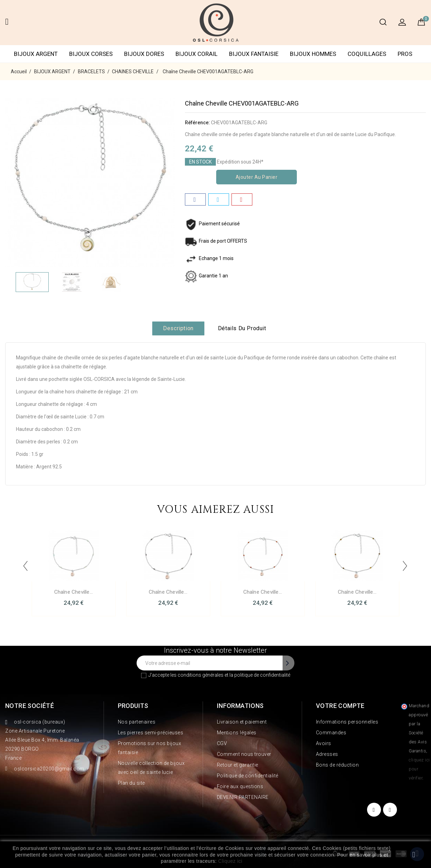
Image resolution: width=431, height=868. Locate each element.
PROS (405, 54)
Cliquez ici (230, 861)
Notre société (30, 706)
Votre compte (340, 706)
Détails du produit (242, 328)
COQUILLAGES (367, 54)
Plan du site (131, 783)
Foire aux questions (240, 786)
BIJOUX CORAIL (197, 54)
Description (178, 328)
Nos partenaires (137, 722)
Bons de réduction (338, 765)
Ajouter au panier (257, 177)
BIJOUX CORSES (91, 54)
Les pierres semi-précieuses (151, 733)
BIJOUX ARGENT (36, 54)
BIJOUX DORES (144, 54)
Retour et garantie (238, 765)
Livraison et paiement (242, 722)
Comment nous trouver (244, 754)
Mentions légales (237, 733)
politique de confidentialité (262, 675)
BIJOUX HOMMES (313, 54)
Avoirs (324, 743)
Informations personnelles (347, 722)
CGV (222, 743)
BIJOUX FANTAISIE (254, 54)
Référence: (197, 123)
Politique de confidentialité (248, 776)
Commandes (331, 733)
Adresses (327, 754)
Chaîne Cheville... (74, 592)
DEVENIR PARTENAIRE (243, 797)
